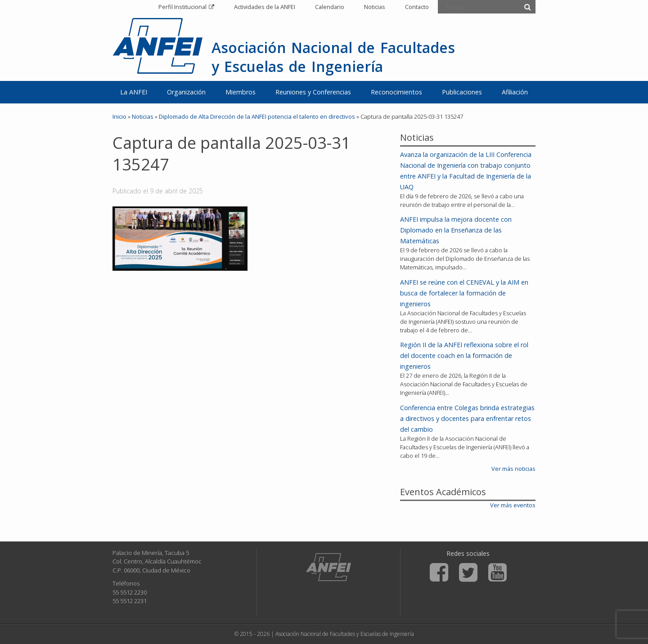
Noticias (375, 7)
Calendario (330, 7)
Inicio (119, 116)
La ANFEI (134, 92)
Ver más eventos (513, 505)
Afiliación (515, 92)
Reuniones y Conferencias (313, 92)
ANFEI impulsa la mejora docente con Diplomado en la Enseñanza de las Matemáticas (456, 230)
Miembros (241, 92)
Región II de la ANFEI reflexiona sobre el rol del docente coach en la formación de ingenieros (464, 356)
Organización (186, 92)
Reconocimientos (396, 92)
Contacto (417, 7)
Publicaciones (462, 92)
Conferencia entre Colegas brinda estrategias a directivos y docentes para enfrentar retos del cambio (467, 418)
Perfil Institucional (182, 7)
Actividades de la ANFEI (265, 7)
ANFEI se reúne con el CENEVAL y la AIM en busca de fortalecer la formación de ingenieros (464, 293)
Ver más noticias (513, 469)
